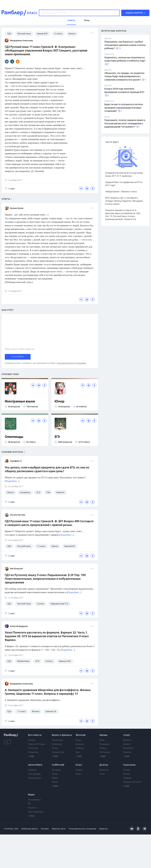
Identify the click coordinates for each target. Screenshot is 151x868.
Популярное (34, 800)
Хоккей (127, 744)
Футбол (127, 740)
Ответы (79, 770)
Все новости (35, 735)
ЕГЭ (57, 437)
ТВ (29, 804)
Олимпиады (14, 437)
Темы (78, 774)
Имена (127, 774)
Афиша (103, 735)
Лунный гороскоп (132, 782)
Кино (102, 740)
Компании (57, 744)
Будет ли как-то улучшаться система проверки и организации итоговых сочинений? (124, 108)
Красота (80, 744)
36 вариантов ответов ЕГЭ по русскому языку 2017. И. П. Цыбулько (124, 174)
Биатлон (127, 752)
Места (55, 782)
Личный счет (58, 752)
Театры (103, 748)
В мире (32, 740)
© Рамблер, (9, 829)
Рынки (55, 748)
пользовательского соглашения (71, 363)
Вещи (55, 778)
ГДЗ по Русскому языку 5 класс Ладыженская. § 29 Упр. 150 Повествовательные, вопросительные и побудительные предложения (45, 579)
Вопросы (104, 770)
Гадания (127, 778)
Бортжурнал (35, 778)
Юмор (60, 402)
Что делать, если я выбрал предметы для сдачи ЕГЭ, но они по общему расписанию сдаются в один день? (47, 470)
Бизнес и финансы (62, 735)
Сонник (127, 770)
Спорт (127, 735)
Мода (78, 740)
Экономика (58, 740)
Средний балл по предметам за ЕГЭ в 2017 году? (124, 184)
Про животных (36, 812)
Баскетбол (129, 748)
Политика (33, 748)
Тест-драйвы (34, 774)
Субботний (58, 765)
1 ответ (10, 188)
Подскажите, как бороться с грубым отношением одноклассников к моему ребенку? (125, 45)
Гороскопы (129, 765)
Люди (55, 774)
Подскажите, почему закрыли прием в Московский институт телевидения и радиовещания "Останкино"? (125, 124)
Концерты (104, 744)
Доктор (104, 765)
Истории (56, 770)
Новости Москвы (36, 744)
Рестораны (105, 752)
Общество (33, 752)
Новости (32, 770)
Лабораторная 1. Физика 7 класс (121, 192)
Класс (79, 765)
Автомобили (35, 765)
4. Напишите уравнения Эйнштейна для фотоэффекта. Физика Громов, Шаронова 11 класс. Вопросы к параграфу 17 (48, 692)
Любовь (80, 748)
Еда (78, 752)
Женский (81, 735)
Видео (32, 795)
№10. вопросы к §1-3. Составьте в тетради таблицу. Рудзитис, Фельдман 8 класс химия (124, 201)
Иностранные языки (20, 402)
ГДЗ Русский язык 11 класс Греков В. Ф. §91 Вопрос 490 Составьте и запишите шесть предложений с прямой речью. (49, 523)
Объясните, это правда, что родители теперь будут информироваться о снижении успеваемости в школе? (124, 77)
